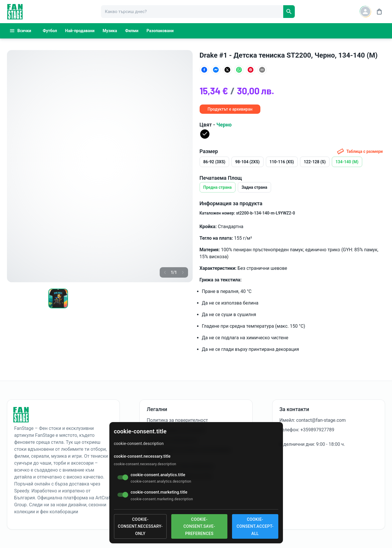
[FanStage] (15, 12)
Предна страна (218, 187)
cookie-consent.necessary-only (140, 526)
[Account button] (365, 12)
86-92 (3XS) (214, 162)
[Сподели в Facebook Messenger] (216, 70)
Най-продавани (80, 31)
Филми (132, 31)
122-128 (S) (315, 162)
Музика (110, 31)
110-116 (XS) (282, 162)
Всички (20, 31)
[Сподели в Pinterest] (251, 70)
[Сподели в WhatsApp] (239, 70)
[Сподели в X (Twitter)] (227, 70)
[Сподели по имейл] (262, 70)
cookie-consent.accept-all (255, 526)
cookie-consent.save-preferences (199, 526)
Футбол (50, 31)
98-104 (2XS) (247, 162)
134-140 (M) (347, 162)
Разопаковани (160, 31)
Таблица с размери (360, 151)
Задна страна (254, 187)
